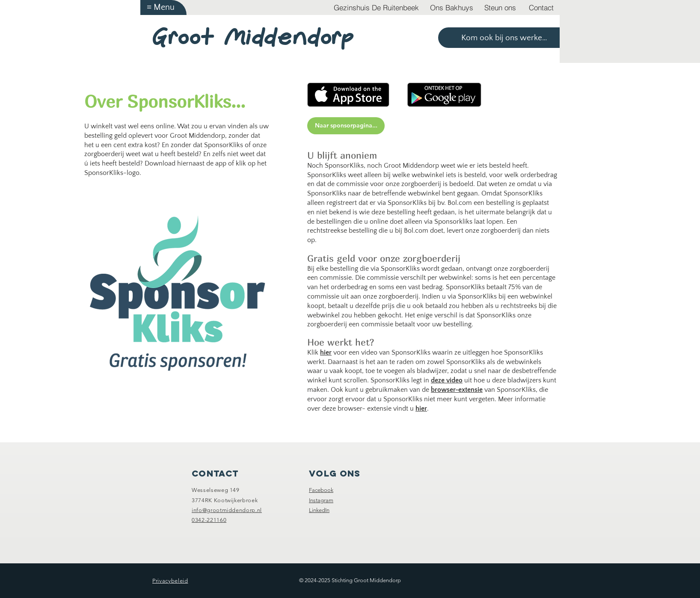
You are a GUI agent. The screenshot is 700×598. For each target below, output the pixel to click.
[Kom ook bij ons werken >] (499, 38)
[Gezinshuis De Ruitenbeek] (376, 7)
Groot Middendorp (254, 37)
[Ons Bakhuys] (452, 7)
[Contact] (541, 7)
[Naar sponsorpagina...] (346, 126)
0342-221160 (209, 520)
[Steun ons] (500, 7)
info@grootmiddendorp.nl (227, 510)
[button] (163, 7)
